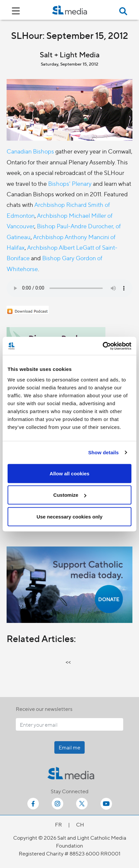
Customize (70, 495)
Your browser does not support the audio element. (69, 288)
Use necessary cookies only (69, 516)
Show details (104, 452)
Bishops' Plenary (70, 183)
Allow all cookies (70, 473)
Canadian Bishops (30, 151)
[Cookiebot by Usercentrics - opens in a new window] (103, 346)
